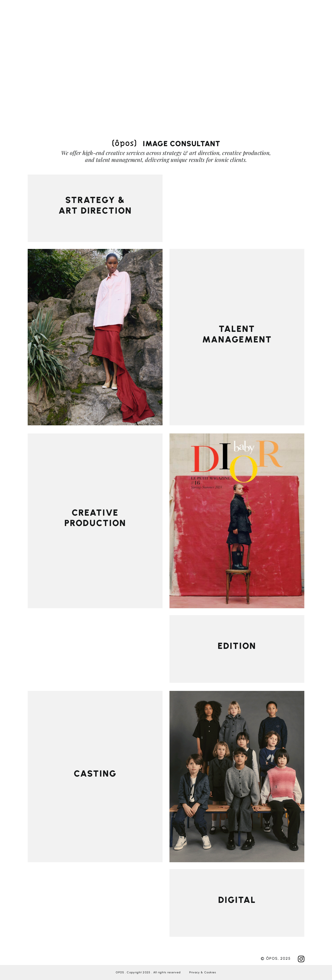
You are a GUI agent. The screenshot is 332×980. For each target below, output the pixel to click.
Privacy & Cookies (203, 972)
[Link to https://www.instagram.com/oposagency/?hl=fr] (301, 959)
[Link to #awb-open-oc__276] (168, 10)
